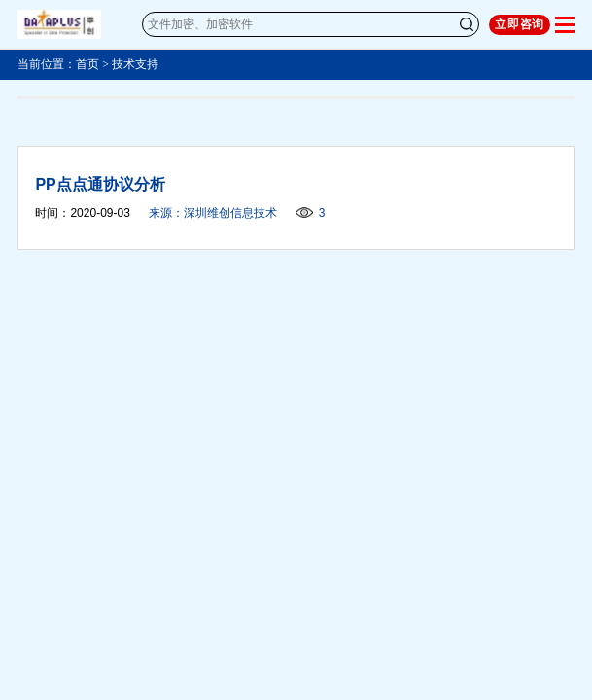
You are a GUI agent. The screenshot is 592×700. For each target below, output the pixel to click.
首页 (87, 64)
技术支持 (135, 64)
